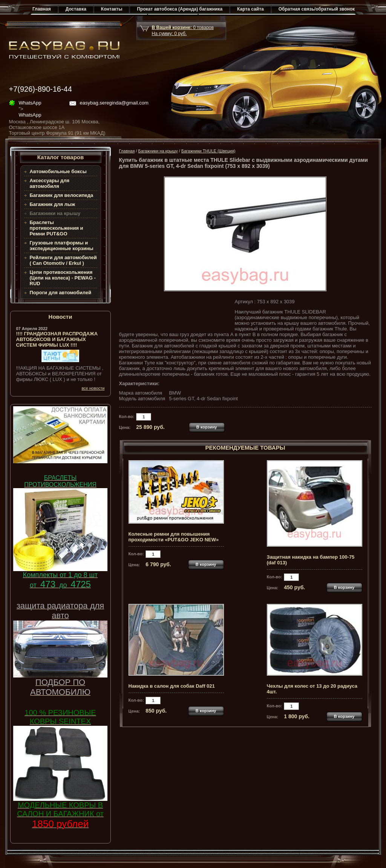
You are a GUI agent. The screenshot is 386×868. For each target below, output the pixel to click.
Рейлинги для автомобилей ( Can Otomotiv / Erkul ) (63, 260)
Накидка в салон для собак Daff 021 (172, 686)
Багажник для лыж (53, 204)
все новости (93, 388)
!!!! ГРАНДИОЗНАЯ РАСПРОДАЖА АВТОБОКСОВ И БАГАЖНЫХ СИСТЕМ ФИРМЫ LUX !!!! (57, 339)
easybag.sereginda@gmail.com (114, 103)
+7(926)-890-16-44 (41, 89)
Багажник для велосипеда (62, 195)
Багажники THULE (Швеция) (208, 151)
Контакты (112, 9)
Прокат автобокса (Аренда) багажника (180, 9)
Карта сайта (250, 9)
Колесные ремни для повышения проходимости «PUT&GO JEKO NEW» (174, 537)
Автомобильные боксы (58, 171)
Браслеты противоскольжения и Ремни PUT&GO (57, 228)
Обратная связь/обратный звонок (317, 9)
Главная (42, 9)
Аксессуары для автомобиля (50, 183)
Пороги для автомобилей (61, 293)
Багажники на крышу (158, 151)
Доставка (76, 9)
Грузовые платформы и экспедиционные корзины (62, 246)
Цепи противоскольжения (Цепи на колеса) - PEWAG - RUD (63, 278)
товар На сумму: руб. (183, 31)
